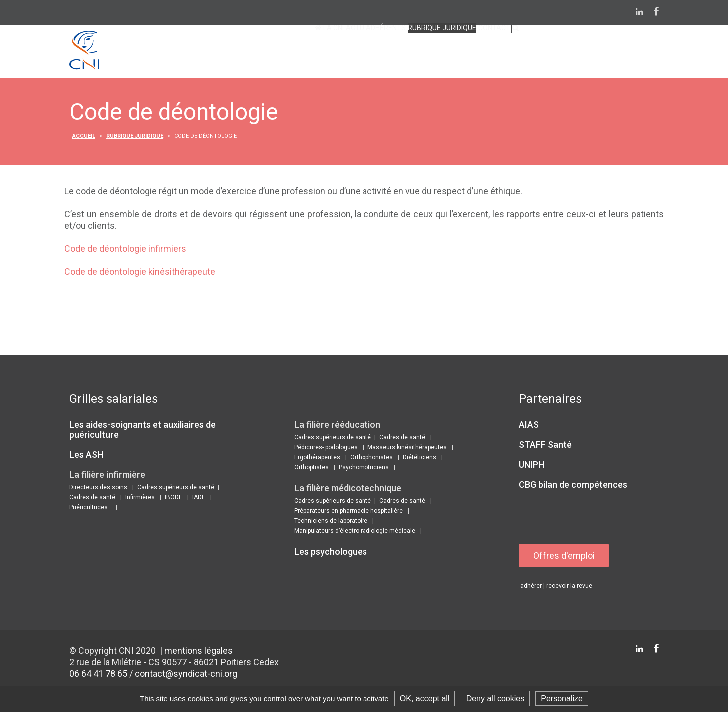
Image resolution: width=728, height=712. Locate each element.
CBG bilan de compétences (573, 486)
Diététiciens (420, 459)
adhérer (531, 588)
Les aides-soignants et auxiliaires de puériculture (143, 431)
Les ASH (86, 456)
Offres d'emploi (564, 557)
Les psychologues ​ (332, 553)
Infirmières (140, 499)
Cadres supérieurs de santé (176, 489)
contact (470, 54)
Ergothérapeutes (317, 459)
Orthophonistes (371, 459)
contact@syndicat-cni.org (186, 675)
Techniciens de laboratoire (331, 522)
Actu (267, 54)
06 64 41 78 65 (98, 675)
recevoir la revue (569, 588)
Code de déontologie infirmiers (125, 250)
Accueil (84, 138)
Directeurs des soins (98, 489)
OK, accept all (425, 698)
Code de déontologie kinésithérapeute (140, 273)
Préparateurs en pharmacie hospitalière (349, 512)
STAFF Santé (545, 446)
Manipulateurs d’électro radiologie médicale (355, 532)
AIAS (529, 426)
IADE (199, 499)
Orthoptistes (311, 469)
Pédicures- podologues (326, 449)
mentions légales (198, 652)
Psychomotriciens (364, 469)
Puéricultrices (89, 509)
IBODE (174, 499)
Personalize (562, 698)
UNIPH (532, 466)
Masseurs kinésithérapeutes (407, 449)
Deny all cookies (496, 698)
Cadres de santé (92, 499)
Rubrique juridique (396, 54)
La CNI (228, 54)
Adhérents (317, 54)
